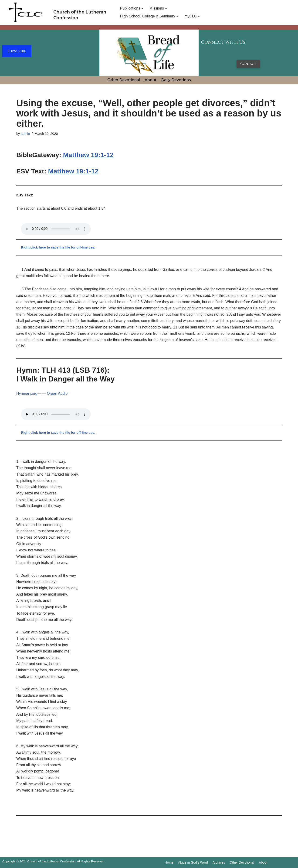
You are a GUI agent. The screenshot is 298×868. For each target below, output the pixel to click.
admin (25, 134)
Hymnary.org (27, 393)
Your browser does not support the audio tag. (56, 229)
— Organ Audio (54, 393)
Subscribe (17, 51)
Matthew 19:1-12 (88, 155)
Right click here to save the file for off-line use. (58, 247)
